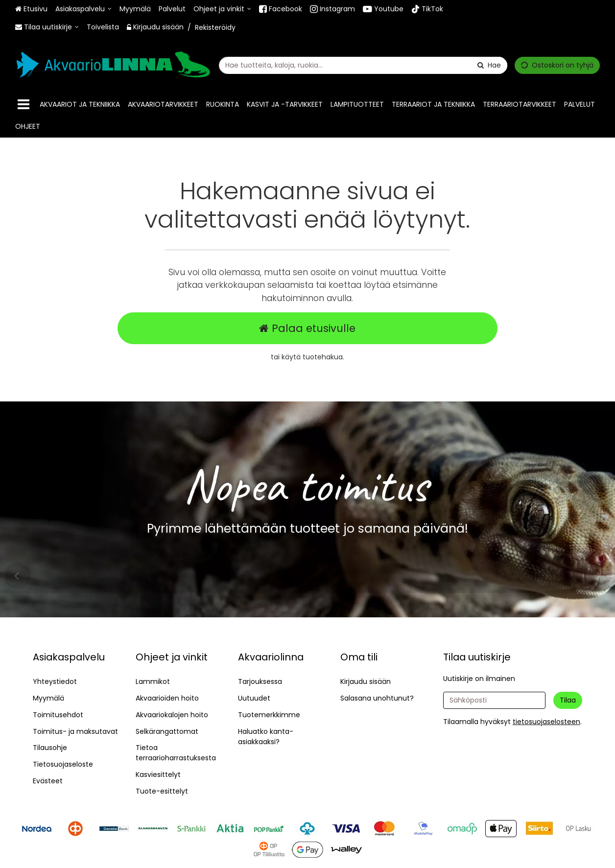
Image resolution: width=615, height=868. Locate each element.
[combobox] (363, 65)
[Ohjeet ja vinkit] (222, 9)
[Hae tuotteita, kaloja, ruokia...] (363, 65)
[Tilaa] (568, 700)
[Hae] (489, 65)
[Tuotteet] (24, 105)
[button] (546, 722)
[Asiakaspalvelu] (83, 9)
